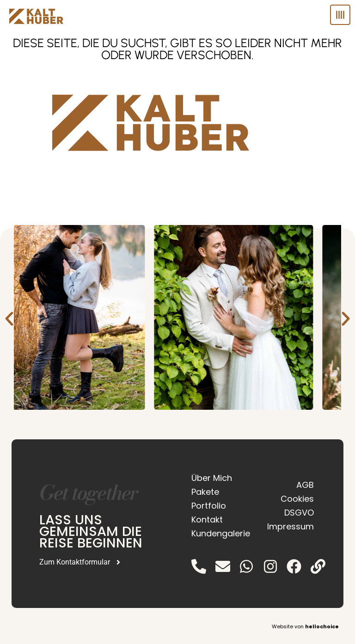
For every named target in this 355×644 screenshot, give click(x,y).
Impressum (291, 526)
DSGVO (299, 513)
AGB (305, 485)
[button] (9, 319)
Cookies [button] (297, 499)
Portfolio (209, 506)
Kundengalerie (218, 533)
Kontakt (207, 519)
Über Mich (212, 478)
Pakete (205, 492)
